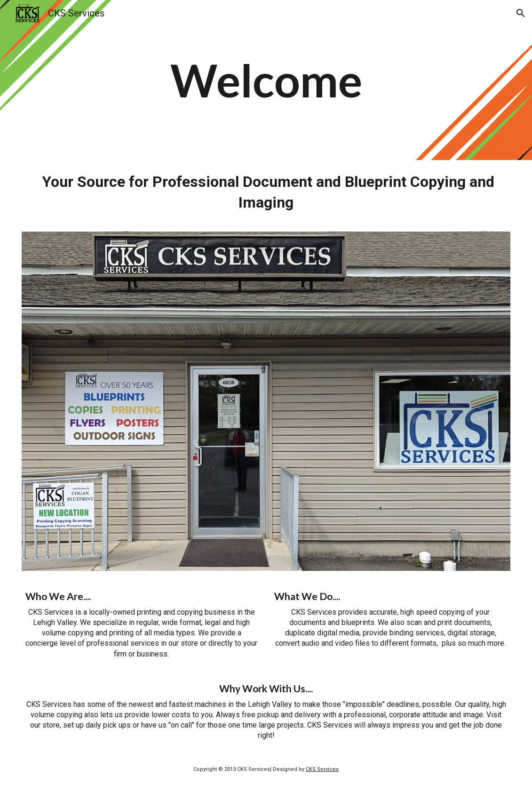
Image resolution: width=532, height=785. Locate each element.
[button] (521, 13)
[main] (266, 80)
